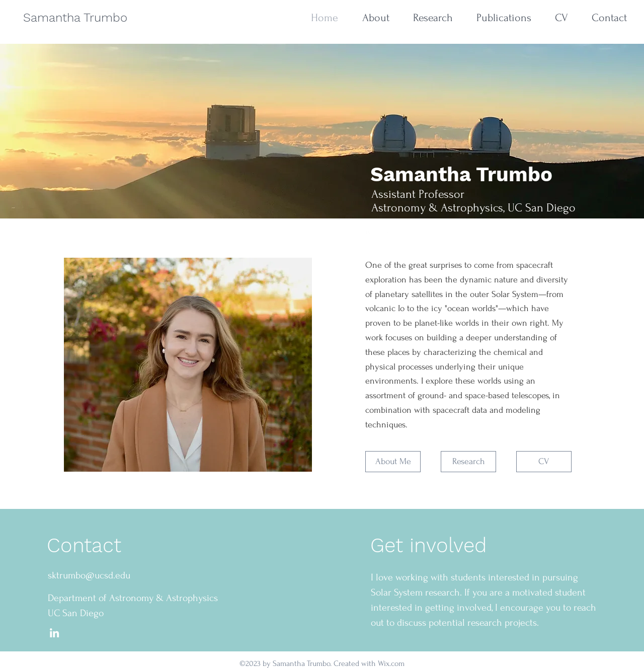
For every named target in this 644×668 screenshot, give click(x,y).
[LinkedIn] (54, 633)
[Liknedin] (370, 231)
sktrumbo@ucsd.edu (89, 575)
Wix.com (391, 663)
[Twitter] (391, 231)
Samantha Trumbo (75, 18)
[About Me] (393, 462)
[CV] (544, 462)
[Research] (468, 462)
